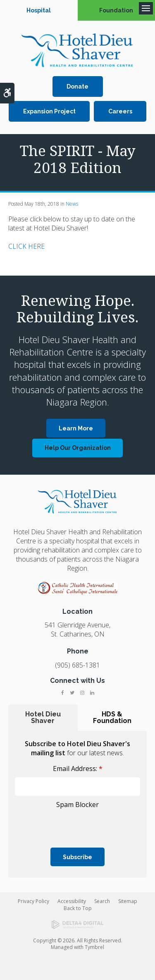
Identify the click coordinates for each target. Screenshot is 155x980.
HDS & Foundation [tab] (112, 717)
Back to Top (78, 908)
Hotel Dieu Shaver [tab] (43, 717)
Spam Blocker (77, 805)
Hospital (39, 10)
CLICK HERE (26, 246)
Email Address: (78, 769)
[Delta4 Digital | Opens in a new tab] (77, 925)
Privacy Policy (33, 901)
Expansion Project (49, 111)
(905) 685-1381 (77, 665)
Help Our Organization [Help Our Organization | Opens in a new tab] (78, 448)
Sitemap (128, 901)
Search (102, 901)
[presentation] (63, 824)
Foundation (116, 10)
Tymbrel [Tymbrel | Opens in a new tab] (94, 947)
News (72, 204)
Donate (77, 86)
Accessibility (72, 901)
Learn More (76, 428)
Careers (120, 111)
